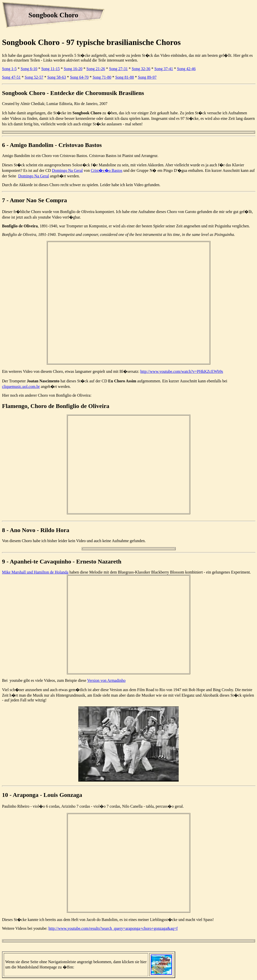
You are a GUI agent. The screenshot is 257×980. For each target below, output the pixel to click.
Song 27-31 (118, 69)
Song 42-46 (186, 69)
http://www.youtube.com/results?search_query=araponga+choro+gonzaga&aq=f (113, 928)
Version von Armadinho (106, 680)
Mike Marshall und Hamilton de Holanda (35, 572)
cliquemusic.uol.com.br (21, 386)
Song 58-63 (56, 77)
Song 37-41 (164, 69)
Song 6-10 (29, 69)
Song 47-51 (11, 77)
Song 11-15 (50, 69)
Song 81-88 (124, 77)
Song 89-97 (147, 77)
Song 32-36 (141, 69)
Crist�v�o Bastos (107, 170)
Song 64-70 (79, 77)
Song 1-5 (9, 69)
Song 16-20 (73, 69)
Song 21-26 (96, 69)
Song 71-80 (102, 77)
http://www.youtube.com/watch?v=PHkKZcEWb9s (182, 371)
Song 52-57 (34, 77)
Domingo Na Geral (67, 170)
